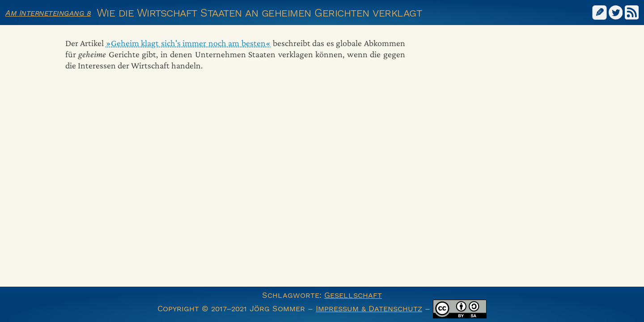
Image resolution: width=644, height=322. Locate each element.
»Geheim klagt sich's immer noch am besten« (188, 43)
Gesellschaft (353, 295)
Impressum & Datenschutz (369, 308)
